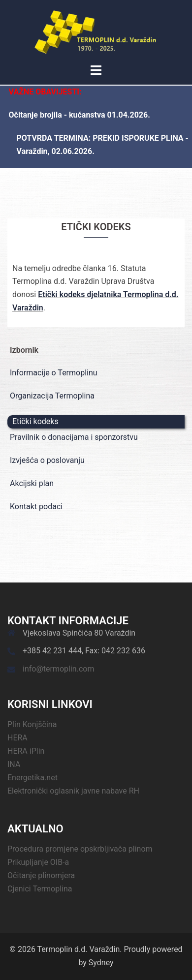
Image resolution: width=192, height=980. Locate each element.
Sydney (101, 963)
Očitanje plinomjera (41, 875)
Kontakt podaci (36, 506)
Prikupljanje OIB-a (38, 862)
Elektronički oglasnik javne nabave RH (73, 791)
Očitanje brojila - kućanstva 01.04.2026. (80, 115)
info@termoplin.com (58, 669)
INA (14, 764)
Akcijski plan (32, 483)
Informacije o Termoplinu (54, 373)
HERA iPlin (26, 751)
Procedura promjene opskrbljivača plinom (80, 849)
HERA (17, 738)
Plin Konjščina (32, 724)
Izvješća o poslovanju (47, 460)
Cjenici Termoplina (40, 889)
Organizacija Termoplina (52, 396)
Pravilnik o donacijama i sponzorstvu (74, 437)
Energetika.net (32, 778)
